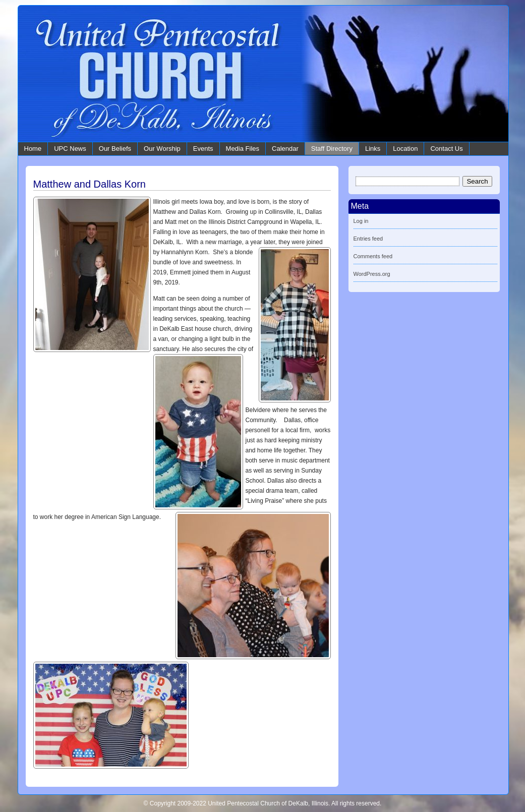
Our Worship (162, 149)
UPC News (70, 149)
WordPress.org (372, 274)
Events (203, 149)
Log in (361, 221)
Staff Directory (332, 149)
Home (33, 149)
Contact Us (446, 149)
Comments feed (373, 256)
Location (405, 149)
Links (373, 149)
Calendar (285, 149)
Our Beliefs (115, 149)
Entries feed (368, 239)
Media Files (243, 149)
